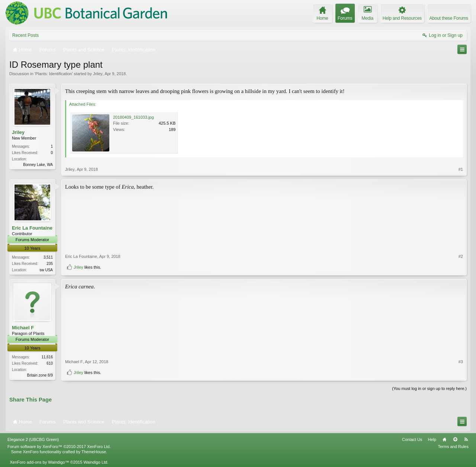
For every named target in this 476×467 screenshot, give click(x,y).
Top (455, 439)
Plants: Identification (54, 74)
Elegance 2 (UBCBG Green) (33, 439)
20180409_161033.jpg (134, 117)
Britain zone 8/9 (40, 375)
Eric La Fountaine (32, 228)
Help (432, 439)
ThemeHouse (94, 452)
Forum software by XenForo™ (59, 447)
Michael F (23, 328)
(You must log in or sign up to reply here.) (429, 388)
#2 (461, 256)
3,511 (48, 257)
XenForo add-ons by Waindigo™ (39, 462)
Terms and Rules (453, 447)
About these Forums (449, 18)
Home (444, 439)
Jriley (98, 74)
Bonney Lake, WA (38, 165)
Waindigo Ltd (95, 462)
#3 (461, 362)
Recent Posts (25, 35)
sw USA (46, 270)
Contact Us (412, 439)
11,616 (47, 357)
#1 (461, 169)
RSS (466, 439)
